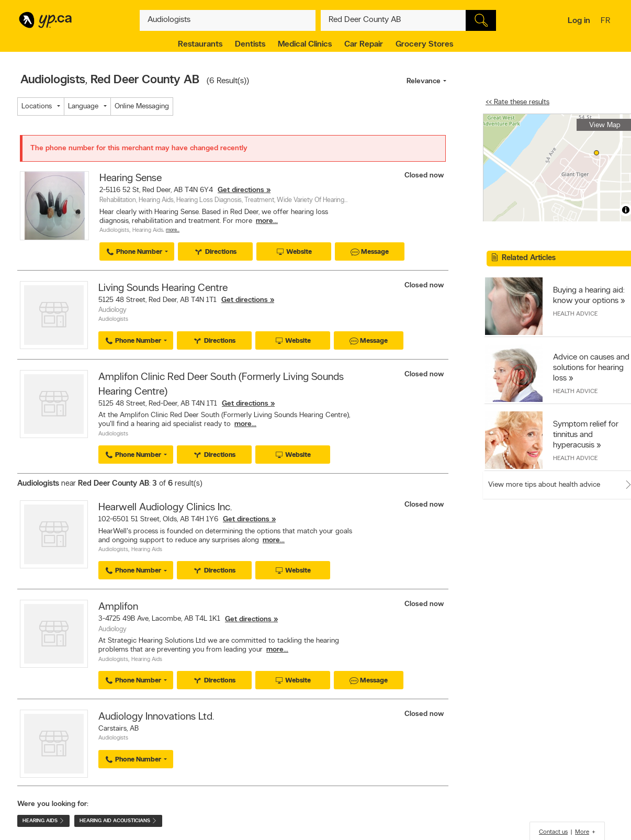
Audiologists (114, 231)
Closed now (425, 176)
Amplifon (118, 607)
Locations (37, 107)
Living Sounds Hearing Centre (163, 288)
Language (83, 107)
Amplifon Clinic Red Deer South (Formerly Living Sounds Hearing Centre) (221, 385)
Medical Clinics (305, 44)
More (582, 832)
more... (267, 221)
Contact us (553, 832)
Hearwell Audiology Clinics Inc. (165, 508)
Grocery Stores (424, 44)
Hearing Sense (131, 178)
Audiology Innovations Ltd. (156, 717)
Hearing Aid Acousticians (118, 821)
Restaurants (200, 44)
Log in (579, 21)
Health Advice (575, 314)
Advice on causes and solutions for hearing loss (591, 368)
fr (607, 21)
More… (173, 230)
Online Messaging (142, 107)
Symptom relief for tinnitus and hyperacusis (586, 435)
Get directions (241, 190)
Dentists (250, 44)
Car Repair (364, 44)
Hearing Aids (148, 231)
